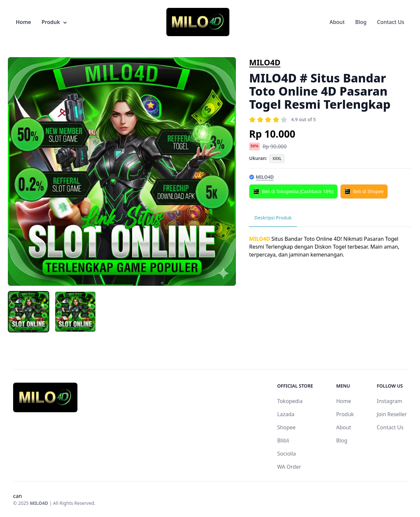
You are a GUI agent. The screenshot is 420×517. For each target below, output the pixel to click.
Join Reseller (392, 414)
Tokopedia (290, 401)
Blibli (283, 440)
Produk (54, 22)
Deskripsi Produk (273, 218)
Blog (361, 22)
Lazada (286, 414)
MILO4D (265, 62)
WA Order (289, 467)
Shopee (286, 427)
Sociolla (287, 454)
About (337, 22)
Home (23, 22)
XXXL (277, 158)
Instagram (389, 401)
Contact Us (391, 22)
